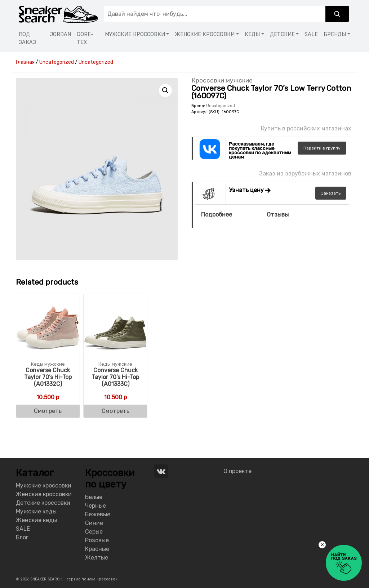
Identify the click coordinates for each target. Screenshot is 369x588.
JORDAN (60, 34)
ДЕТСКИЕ (282, 34)
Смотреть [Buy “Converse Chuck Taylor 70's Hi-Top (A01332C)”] (48, 411)
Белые (94, 497)
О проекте (237, 471)
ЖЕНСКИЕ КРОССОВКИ (205, 34)
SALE (311, 34)
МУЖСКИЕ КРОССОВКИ (135, 34)
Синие (94, 523)
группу (322, 148)
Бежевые (98, 514)
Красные (97, 549)
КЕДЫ (252, 34)
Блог (22, 537)
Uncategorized (221, 106)
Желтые (97, 558)
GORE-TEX (85, 38)
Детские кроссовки (43, 503)
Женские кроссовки (44, 494)
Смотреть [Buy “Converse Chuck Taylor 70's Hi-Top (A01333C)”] (115, 411)
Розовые (97, 540)
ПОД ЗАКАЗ (27, 38)
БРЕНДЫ (335, 34)
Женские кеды (36, 520)
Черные (95, 506)
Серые (94, 532)
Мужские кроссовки (44, 485)
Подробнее (217, 215)
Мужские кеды (36, 511)
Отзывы (278, 215)
